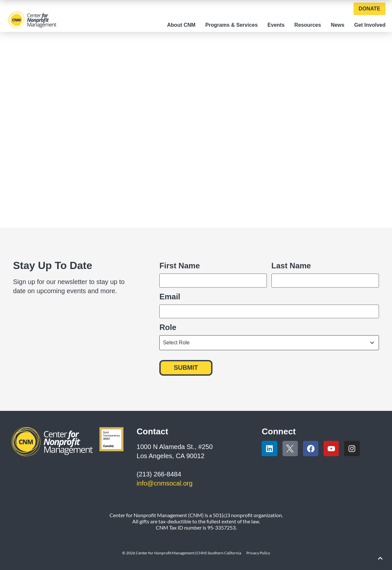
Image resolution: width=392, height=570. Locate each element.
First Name (180, 265)
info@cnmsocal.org (164, 482)
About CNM (181, 25)
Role (168, 326)
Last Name (291, 265)
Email (170, 296)
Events (276, 25)
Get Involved (370, 25)
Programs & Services (232, 25)
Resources (308, 25)
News (338, 25)
